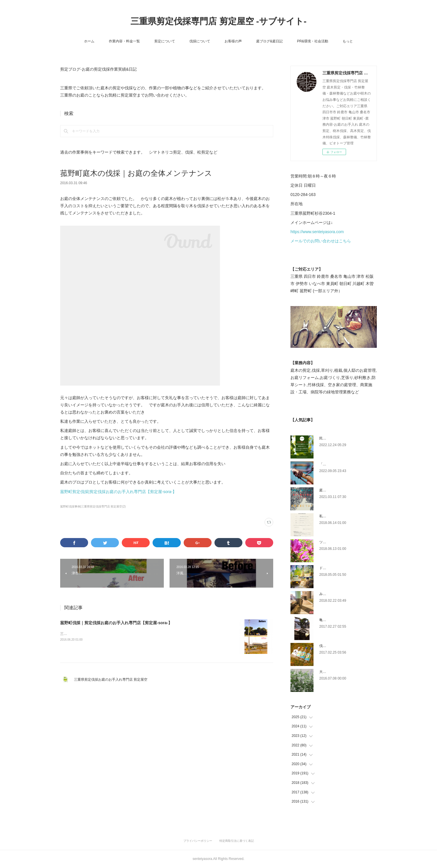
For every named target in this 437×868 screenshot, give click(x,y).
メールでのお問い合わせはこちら (321, 241)
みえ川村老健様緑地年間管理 (342, 594)
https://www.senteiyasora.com (317, 232)
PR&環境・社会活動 (313, 41)
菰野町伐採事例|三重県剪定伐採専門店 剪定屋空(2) (93, 506)
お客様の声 (233, 41)
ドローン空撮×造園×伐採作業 (342, 568)
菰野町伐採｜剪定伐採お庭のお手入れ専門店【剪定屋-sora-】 (116, 623)
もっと (348, 41)
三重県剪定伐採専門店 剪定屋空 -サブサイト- (219, 21)
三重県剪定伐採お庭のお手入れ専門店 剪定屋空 (112, 680)
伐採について (200, 41)
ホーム (89, 41)
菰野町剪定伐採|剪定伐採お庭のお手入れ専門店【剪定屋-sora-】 (118, 492)
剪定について (165, 41)
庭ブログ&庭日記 (269, 41)
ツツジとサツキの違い (337, 542)
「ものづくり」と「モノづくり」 (345, 464)
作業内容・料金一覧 (124, 41)
